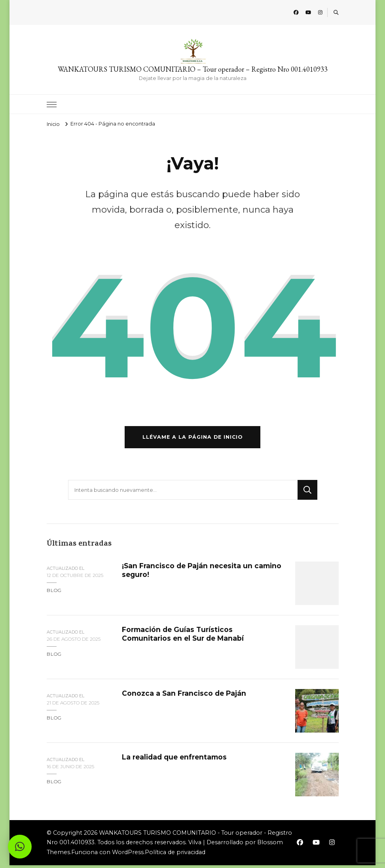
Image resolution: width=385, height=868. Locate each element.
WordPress (128, 855)
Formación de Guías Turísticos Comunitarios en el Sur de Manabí (185, 636)
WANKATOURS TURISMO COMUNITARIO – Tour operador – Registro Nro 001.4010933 (193, 69)
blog (54, 593)
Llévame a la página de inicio (193, 440)
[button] (20, 847)
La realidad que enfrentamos (176, 759)
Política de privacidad (175, 855)
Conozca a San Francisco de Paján (185, 696)
